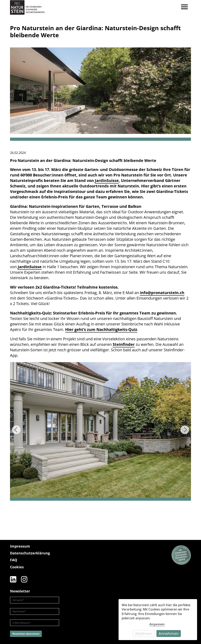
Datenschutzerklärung (30, 553)
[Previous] (16, 430)
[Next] (185, 430)
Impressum (20, 546)
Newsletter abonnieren (26, 634)
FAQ (14, 560)
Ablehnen (144, 634)
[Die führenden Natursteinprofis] (181, 555)
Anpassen (157, 624)
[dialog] (158, 620)
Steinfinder (124, 344)
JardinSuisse (30, 267)
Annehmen (169, 634)
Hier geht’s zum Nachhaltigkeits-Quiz (101, 329)
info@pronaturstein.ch (162, 293)
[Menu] (184, 7)
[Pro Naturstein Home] (27, 7)
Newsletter (20, 591)
